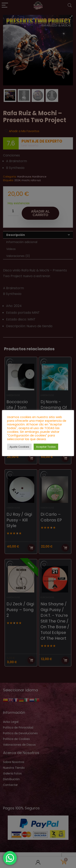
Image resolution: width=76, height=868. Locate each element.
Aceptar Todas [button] (46, 447)
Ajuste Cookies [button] (19, 447)
